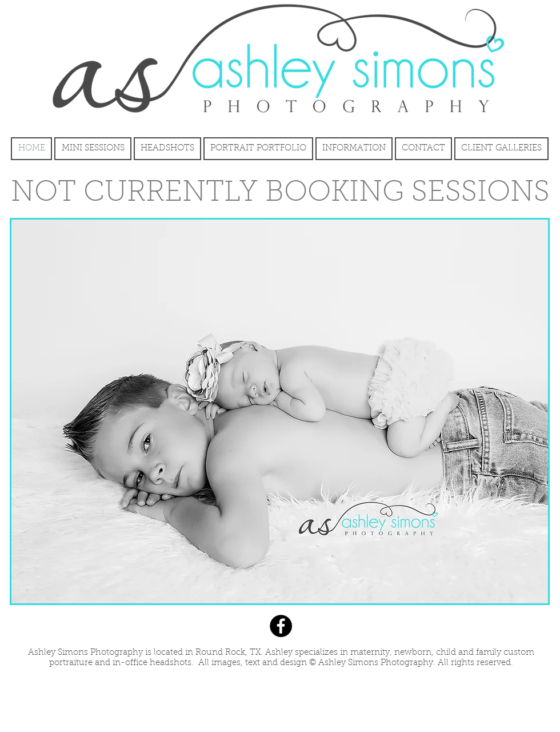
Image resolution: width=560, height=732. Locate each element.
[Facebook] (281, 626)
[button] (280, 411)
